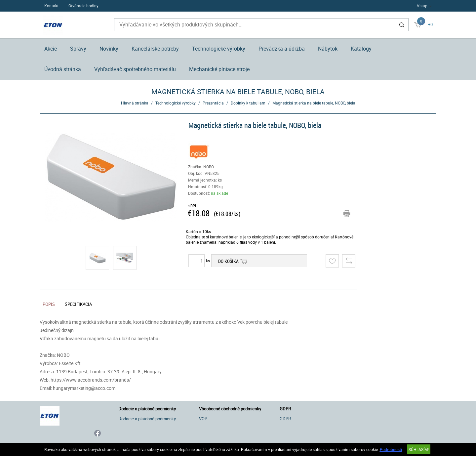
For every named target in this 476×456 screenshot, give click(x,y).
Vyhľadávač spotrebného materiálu (135, 69)
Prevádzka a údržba (282, 49)
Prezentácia (213, 103)
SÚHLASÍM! (419, 449)
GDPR (285, 419)
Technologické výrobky (219, 49)
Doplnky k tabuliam (248, 103)
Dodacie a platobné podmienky (147, 419)
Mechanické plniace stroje (219, 69)
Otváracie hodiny (83, 6)
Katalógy (361, 49)
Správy (78, 49)
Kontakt (51, 6)
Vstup (422, 6)
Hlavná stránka (135, 103)
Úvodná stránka (63, 69)
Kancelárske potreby (155, 49)
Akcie (51, 49)
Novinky (109, 49)
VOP (203, 419)
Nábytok (328, 49)
